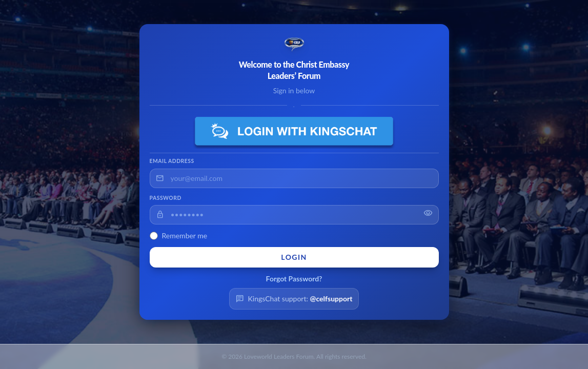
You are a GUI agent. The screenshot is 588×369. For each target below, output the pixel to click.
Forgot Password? (294, 279)
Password (166, 198)
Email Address (172, 161)
